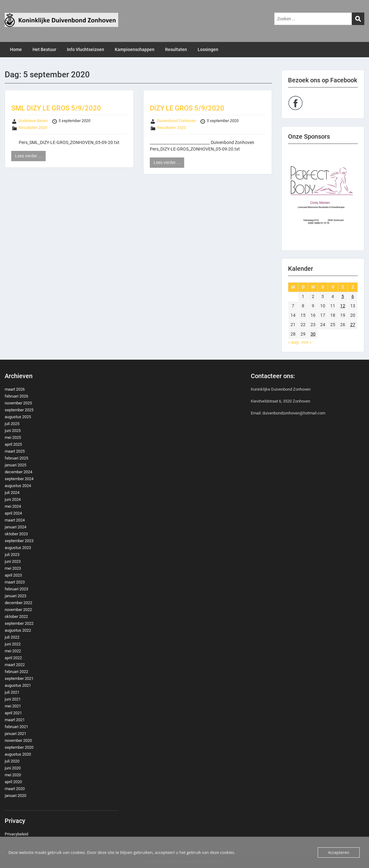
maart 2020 (15, 789)
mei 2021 (13, 706)
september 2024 (19, 479)
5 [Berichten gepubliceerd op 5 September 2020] (343, 296)
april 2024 (13, 513)
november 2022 (18, 610)
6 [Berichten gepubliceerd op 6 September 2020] (353, 296)
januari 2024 (15, 527)
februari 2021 (16, 727)
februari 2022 (16, 672)
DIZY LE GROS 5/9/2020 (187, 108)
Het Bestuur (44, 49)
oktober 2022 (16, 616)
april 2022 (13, 658)
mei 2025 (13, 437)
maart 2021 (15, 720)
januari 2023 (15, 596)
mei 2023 (13, 568)
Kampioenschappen (135, 49)
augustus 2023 (18, 548)
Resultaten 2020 (33, 128)
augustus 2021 (18, 685)
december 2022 (18, 603)
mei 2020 (13, 775)
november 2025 (18, 403)
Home (16, 49)
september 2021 (19, 678)
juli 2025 (12, 424)
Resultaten (176, 49)
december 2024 (18, 472)
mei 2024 (13, 506)
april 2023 (13, 575)
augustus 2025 (18, 417)
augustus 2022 (18, 630)
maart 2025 (15, 451)
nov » (307, 342)
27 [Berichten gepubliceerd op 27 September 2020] (353, 325)
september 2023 (19, 541)
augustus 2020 (18, 754)
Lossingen (208, 49)
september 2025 (19, 410)
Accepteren (339, 852)
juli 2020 (12, 761)
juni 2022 (13, 644)
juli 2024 (12, 493)
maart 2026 (15, 389)
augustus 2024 (18, 486)
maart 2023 (15, 582)
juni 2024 (13, 499)
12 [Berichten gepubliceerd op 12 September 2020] (343, 306)
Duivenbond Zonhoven (177, 121)
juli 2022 (12, 637)
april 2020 (13, 782)
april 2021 (13, 713)
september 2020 (19, 747)
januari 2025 (15, 465)
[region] (323, 197)
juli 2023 (12, 555)
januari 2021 (15, 734)
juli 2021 (12, 692)
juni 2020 (13, 768)
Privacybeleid (16, 834)
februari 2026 (16, 396)
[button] (323, 197)
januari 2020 (15, 796)
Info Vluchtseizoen (86, 49)
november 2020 (18, 740)
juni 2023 (13, 561)
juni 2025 (13, 431)
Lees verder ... (28, 156)
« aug (293, 342)
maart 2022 (15, 665)
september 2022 (19, 623)
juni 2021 (13, 699)
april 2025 (13, 444)
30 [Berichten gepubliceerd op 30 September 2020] (313, 334)
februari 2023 (16, 589)
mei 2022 (13, 651)
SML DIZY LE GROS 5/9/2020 (56, 108)
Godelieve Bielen (33, 121)
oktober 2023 (16, 534)
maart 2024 (15, 520)
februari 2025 (16, 458)
